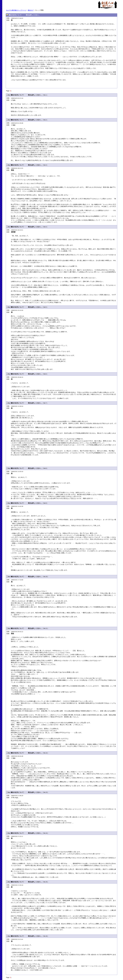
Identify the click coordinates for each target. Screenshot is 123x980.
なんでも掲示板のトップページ (16, 10)
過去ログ (31, 10)
